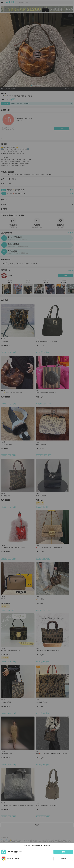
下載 (63, 852)
